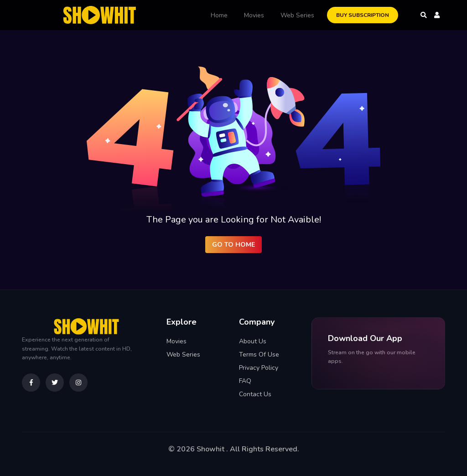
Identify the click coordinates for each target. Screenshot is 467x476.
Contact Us (255, 394)
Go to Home (233, 245)
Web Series (297, 15)
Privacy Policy (259, 368)
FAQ (245, 381)
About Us (253, 341)
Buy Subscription (363, 15)
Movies (254, 15)
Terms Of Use (259, 354)
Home (219, 15)
